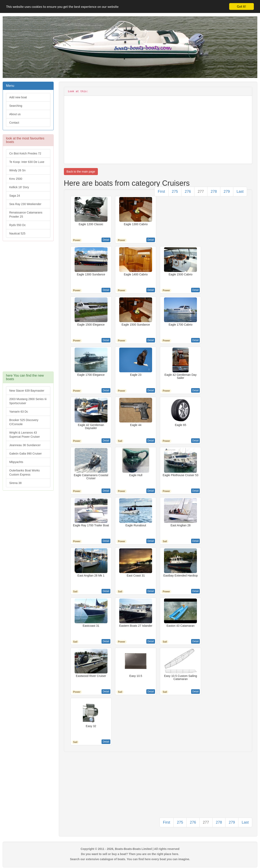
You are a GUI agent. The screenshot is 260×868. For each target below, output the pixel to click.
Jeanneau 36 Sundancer (25, 445)
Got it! (242, 6)
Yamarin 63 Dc (19, 412)
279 (227, 191)
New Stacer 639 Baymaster (27, 391)
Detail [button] (106, 240)
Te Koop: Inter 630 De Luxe (27, 162)
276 (188, 191)
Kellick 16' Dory (19, 187)
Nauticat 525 (17, 233)
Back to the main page (81, 172)
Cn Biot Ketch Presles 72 (25, 153)
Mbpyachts (16, 462)
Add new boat (18, 97)
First (161, 191)
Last (240, 191)
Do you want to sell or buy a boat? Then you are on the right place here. (130, 854)
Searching (16, 106)
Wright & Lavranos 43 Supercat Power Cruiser (25, 435)
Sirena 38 (15, 483)
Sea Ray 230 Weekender (25, 204)
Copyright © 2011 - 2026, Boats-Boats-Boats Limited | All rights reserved (130, 849)
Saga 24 (15, 196)
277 (201, 191)
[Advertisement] (28, 308)
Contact (14, 123)
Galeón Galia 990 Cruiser (25, 454)
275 (175, 191)
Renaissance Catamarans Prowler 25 (26, 215)
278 (214, 191)
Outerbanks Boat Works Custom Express (24, 472)
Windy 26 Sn (17, 170)
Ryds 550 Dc (17, 225)
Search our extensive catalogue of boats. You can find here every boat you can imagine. (130, 859)
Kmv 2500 (16, 179)
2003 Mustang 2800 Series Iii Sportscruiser (28, 401)
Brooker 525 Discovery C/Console (24, 422)
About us (15, 114)
